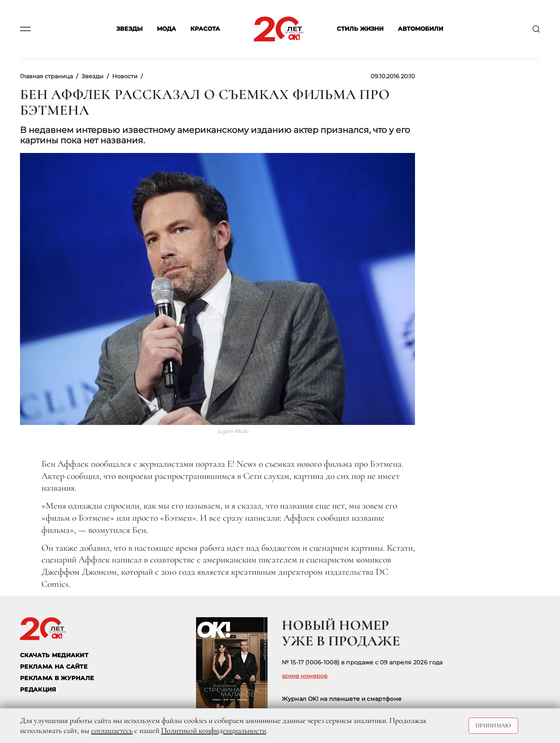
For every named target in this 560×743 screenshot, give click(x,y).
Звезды (129, 29)
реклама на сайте (54, 667)
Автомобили (421, 29)
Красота (205, 29)
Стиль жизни (360, 29)
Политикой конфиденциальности (214, 730)
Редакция (38, 690)
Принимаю (493, 725)
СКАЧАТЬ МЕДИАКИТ (54, 655)
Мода (166, 29)
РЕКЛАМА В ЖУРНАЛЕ (57, 678)
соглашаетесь (112, 730)
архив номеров (305, 676)
